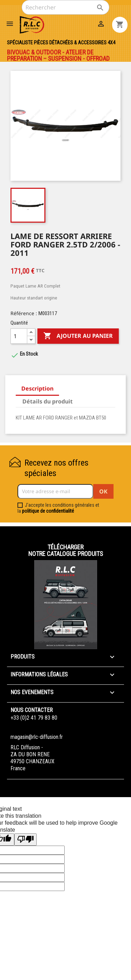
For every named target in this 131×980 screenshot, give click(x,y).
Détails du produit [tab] (48, 401)
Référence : (24, 313)
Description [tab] (37, 388)
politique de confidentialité (48, 511)
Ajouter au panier (78, 336)
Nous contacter (32, 710)
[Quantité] (19, 336)
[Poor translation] (26, 840)
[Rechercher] (65, 7)
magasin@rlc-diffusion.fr (37, 737)
